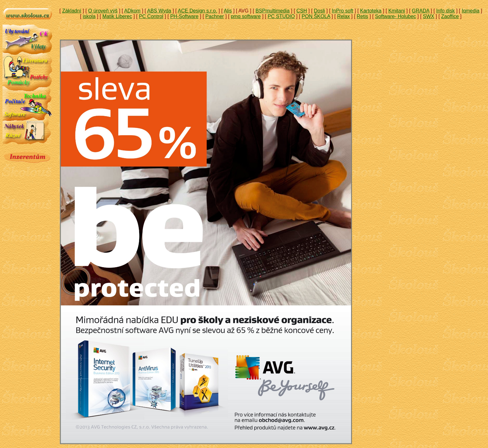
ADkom (132, 11)
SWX (429, 16)
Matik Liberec (117, 16)
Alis (228, 11)
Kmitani (397, 11)
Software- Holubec (396, 16)
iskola (89, 16)
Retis (362, 16)
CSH (302, 11)
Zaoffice (450, 16)
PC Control (151, 16)
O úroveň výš (103, 11)
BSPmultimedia (272, 11)
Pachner (215, 16)
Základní (72, 11)
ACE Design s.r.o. (197, 11)
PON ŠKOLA (316, 16)
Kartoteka (371, 11)
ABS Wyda (159, 11)
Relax (343, 16)
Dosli (320, 11)
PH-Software (184, 16)
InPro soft (342, 11)
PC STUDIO (281, 16)
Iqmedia (470, 11)
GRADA (420, 11)
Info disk (446, 11)
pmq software (246, 16)
